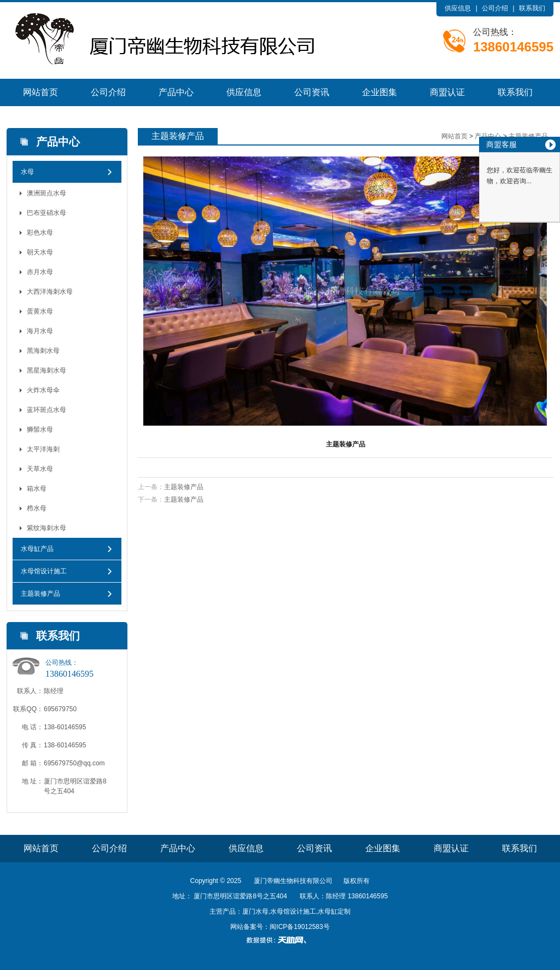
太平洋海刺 (43, 449)
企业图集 (380, 92)
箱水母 (37, 489)
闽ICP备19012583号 (299, 927)
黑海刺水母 (43, 351)
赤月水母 (40, 272)
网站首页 (40, 92)
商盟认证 (447, 92)
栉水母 (37, 508)
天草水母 (40, 469)
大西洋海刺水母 (50, 292)
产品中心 (176, 92)
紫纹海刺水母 (46, 528)
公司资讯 (312, 92)
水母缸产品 (37, 549)
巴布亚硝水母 (46, 213)
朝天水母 (40, 252)
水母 (27, 172)
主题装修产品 (40, 594)
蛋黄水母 (40, 311)
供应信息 (458, 8)
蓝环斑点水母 (46, 410)
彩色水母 (40, 233)
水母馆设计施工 (44, 571)
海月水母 (40, 331)
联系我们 (532, 8)
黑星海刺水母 (46, 370)
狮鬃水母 (40, 429)
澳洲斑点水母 (46, 193)
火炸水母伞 (43, 390)
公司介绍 (495, 8)
